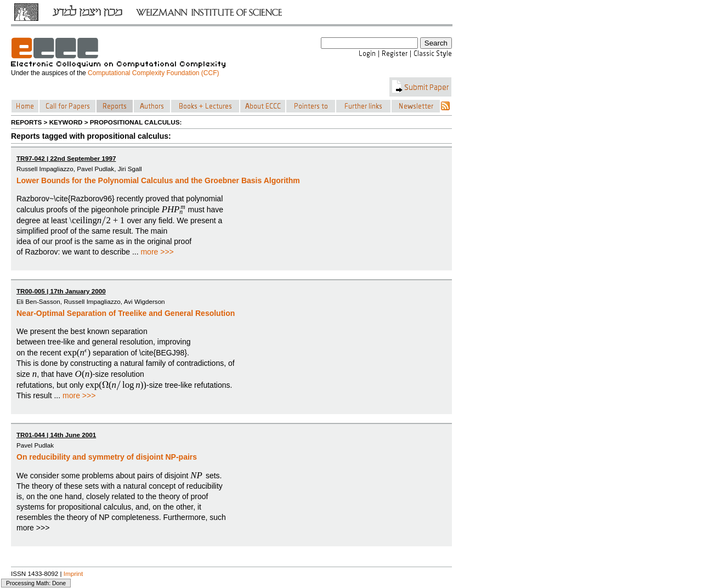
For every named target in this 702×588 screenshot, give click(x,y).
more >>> (157, 252)
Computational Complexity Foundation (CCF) (153, 73)
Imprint (73, 573)
